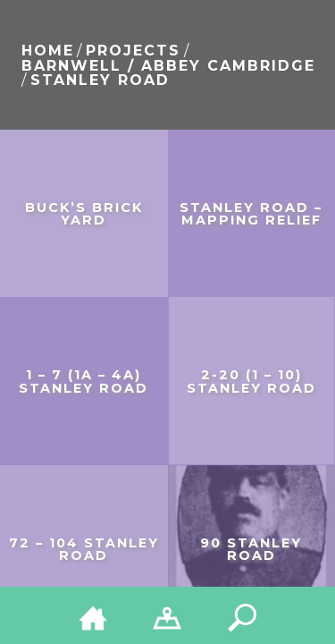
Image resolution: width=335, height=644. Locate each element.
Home (48, 51)
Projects (133, 51)
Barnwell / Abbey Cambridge (168, 66)
